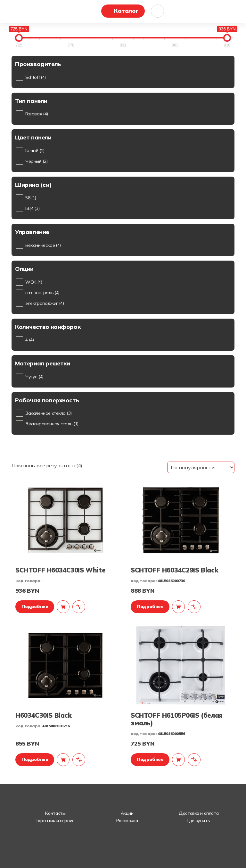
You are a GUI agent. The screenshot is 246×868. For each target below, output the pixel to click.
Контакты (55, 813)
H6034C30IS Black (43, 715)
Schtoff (36, 77)
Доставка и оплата (199, 813)
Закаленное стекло (49, 413)
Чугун (34, 377)
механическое (43, 245)
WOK (34, 282)
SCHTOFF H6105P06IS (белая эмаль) (177, 719)
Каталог (126, 11)
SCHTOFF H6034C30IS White (60, 570)
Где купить (199, 821)
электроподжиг (45, 303)
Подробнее (35, 606)
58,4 (32, 208)
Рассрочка (127, 821)
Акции (127, 813)
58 (31, 198)
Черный (36, 161)
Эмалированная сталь (52, 424)
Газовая (37, 114)
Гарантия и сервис (55, 821)
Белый (35, 151)
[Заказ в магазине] (201, 467)
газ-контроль (42, 293)
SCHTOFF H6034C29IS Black (174, 570)
